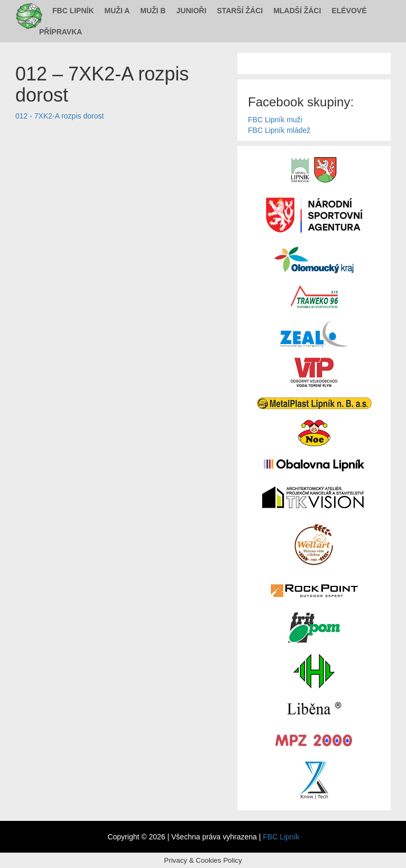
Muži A (117, 11)
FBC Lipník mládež (279, 130)
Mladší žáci (297, 11)
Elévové (349, 11)
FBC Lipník (73, 11)
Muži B (153, 11)
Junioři (191, 11)
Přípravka (61, 32)
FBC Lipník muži (275, 120)
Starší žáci (240, 11)
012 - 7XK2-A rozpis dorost (59, 116)
